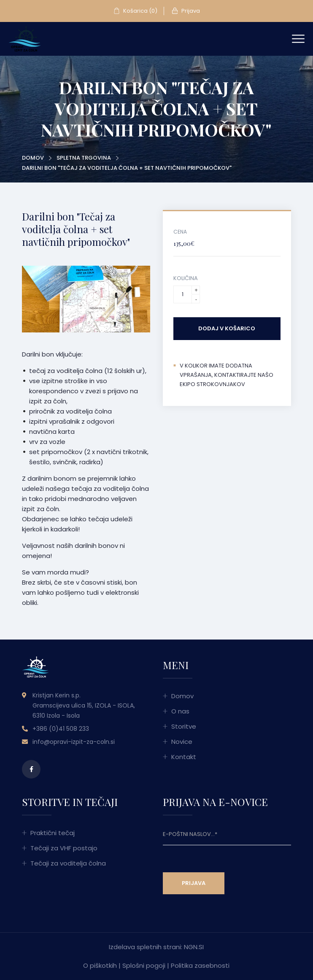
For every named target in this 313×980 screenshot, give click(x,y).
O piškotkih (100, 965)
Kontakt (184, 757)
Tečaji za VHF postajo (64, 848)
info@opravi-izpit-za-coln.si (74, 742)
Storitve (184, 726)
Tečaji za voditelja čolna (68, 863)
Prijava (186, 11)
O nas (180, 711)
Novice (182, 742)
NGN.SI (194, 947)
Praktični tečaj (53, 833)
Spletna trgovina (84, 158)
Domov (33, 158)
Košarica (135, 11)
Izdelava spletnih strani (145, 947)
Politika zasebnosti (200, 965)
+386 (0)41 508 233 (61, 729)
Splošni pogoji (144, 965)
